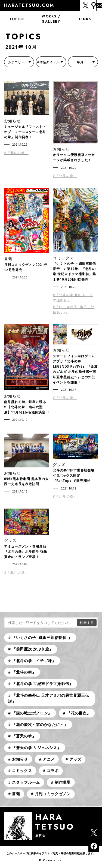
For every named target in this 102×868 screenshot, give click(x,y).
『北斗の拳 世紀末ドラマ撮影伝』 (43, 684)
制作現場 (63, 782)
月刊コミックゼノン (53, 794)
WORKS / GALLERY (51, 19)
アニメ (49, 759)
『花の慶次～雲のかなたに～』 (40, 724)
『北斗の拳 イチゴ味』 (34, 661)
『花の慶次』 (79, 713)
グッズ (75, 759)
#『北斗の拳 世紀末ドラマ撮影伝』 (73, 298)
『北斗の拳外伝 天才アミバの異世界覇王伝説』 (49, 698)
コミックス (22, 771)
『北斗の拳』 (24, 672)
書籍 (16, 794)
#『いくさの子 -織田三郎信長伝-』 (74, 310)
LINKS (85, 19)
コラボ (53, 771)
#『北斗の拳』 (16, 153)
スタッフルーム (26, 782)
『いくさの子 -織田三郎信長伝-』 (42, 637)
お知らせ (20, 759)
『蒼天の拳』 (24, 736)
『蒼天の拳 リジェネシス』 (37, 748)
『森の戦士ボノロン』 (32, 713)
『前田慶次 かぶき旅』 (33, 649)
